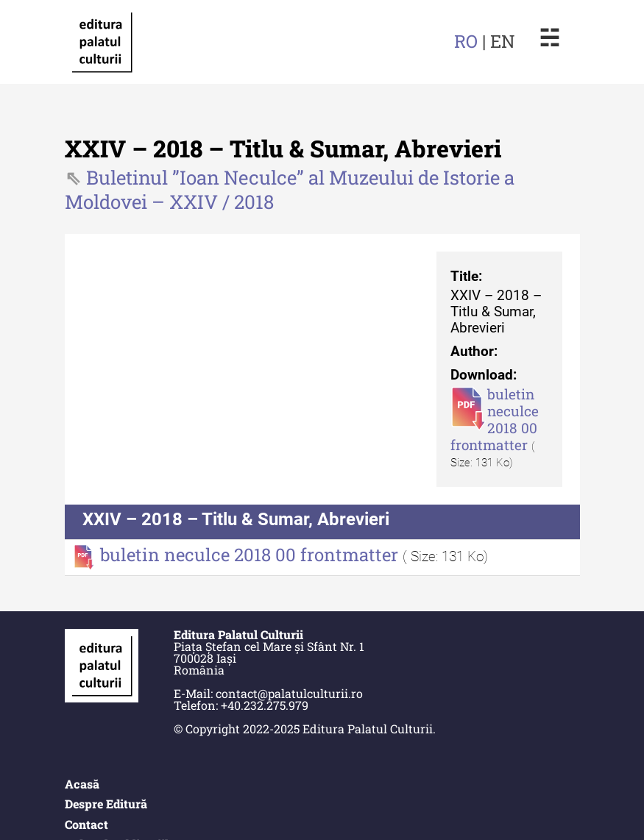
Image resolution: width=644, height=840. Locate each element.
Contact (86, 824)
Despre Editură (106, 804)
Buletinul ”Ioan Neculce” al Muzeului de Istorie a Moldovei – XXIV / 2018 (290, 189)
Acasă (82, 784)
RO (466, 41)
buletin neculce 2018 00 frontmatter (495, 419)
